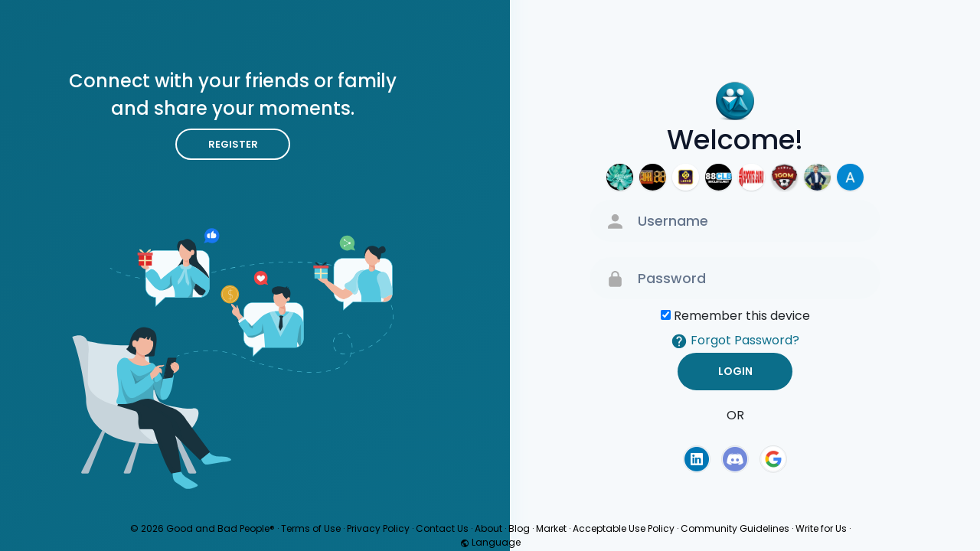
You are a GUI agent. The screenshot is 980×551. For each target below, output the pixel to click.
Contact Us (442, 528)
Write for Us (821, 528)
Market (551, 528)
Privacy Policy (378, 528)
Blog (519, 528)
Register (233, 144)
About (488, 528)
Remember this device (742, 316)
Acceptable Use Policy (624, 528)
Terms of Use (311, 528)
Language (490, 542)
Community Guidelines (735, 528)
